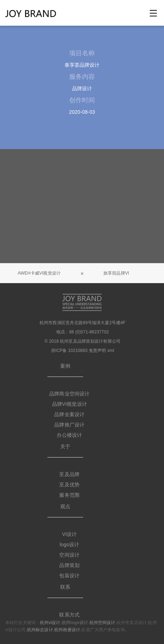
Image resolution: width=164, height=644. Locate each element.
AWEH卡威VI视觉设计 (39, 273)
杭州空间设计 (102, 623)
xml (111, 351)
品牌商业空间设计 (69, 394)
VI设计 (70, 534)
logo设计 (69, 545)
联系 (65, 587)
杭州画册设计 (67, 630)
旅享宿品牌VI (116, 273)
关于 (65, 446)
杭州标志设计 (40, 630)
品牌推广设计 (69, 425)
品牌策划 (69, 565)
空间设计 (69, 555)
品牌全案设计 (69, 414)
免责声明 (98, 351)
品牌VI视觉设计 (70, 404)
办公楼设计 (69, 435)
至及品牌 (69, 474)
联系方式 (69, 615)
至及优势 (69, 485)
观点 (65, 506)
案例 (65, 366)
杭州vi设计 (50, 623)
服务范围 (69, 495)
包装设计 (69, 576)
